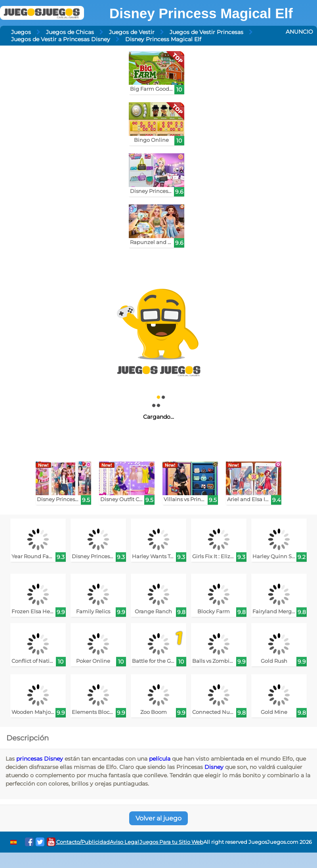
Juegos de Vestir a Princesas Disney (61, 39)
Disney (214, 767)
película (160, 759)
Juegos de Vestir (132, 32)
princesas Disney (40, 759)
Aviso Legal (124, 842)
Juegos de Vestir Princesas (206, 32)
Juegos (21, 32)
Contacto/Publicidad (83, 842)
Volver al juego (158, 818)
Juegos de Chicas (70, 32)
